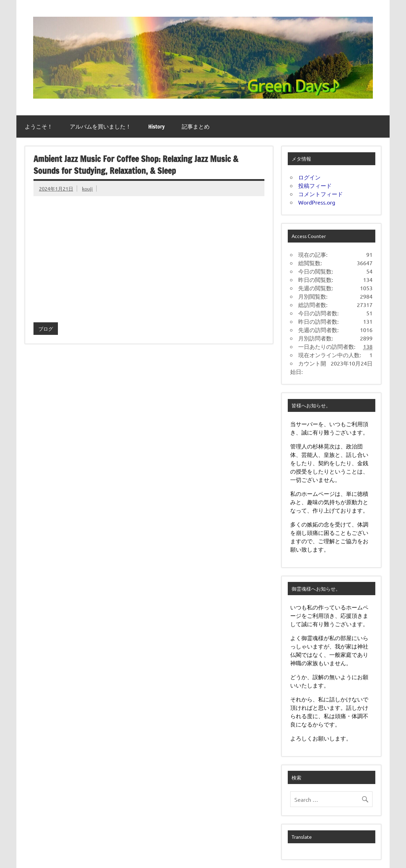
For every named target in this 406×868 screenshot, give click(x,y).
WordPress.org (317, 202)
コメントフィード (321, 194)
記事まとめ (196, 126)
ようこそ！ (39, 126)
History (156, 126)
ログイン (309, 177)
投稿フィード (315, 185)
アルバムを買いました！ (100, 126)
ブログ (46, 329)
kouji (87, 189)
